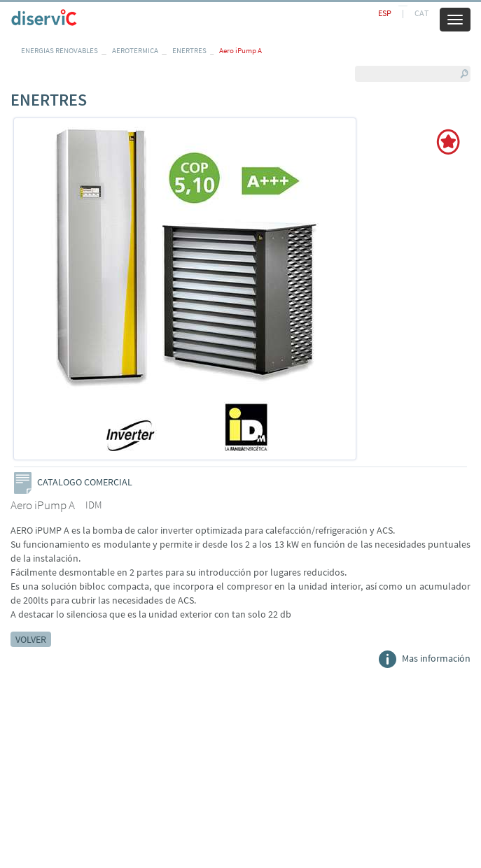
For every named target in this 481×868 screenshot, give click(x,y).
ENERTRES (189, 50)
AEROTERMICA (135, 50)
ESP (385, 13)
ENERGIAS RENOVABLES (60, 50)
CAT (421, 13)
